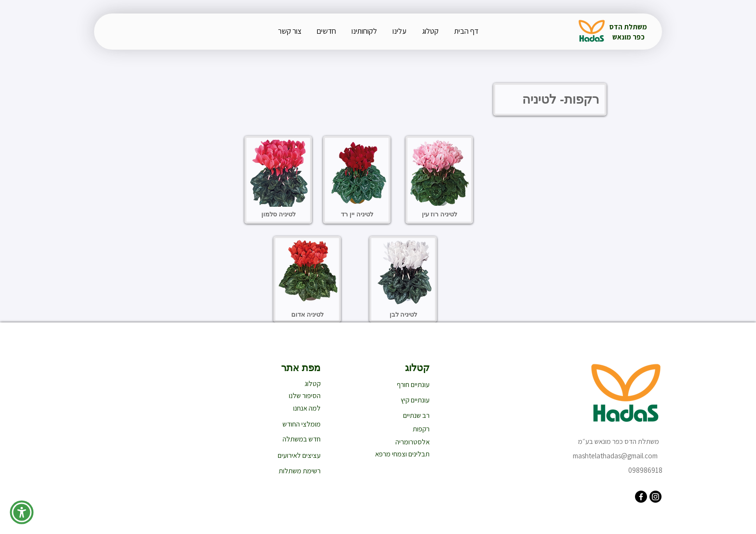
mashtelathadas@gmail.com (615, 456)
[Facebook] (641, 497)
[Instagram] (655, 497)
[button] (22, 512)
